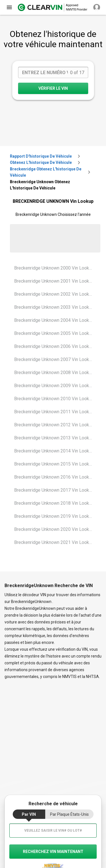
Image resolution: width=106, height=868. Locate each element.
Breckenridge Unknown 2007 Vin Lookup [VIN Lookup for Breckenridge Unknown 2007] (54, 359)
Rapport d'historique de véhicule (41, 156)
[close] (9, 7)
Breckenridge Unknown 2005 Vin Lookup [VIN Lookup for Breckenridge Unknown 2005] (54, 333)
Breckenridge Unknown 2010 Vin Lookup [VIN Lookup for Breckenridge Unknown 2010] (54, 399)
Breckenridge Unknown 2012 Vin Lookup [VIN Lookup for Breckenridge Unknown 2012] (54, 425)
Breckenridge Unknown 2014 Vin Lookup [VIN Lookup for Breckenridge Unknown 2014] (54, 451)
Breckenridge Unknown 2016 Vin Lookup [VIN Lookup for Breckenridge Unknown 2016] (54, 477)
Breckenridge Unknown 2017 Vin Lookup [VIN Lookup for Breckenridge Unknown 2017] (54, 490)
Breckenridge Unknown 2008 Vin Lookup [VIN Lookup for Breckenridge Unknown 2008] (54, 373)
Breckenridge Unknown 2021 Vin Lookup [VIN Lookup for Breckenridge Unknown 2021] (54, 542)
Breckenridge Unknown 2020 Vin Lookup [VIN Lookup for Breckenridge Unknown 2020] (54, 529)
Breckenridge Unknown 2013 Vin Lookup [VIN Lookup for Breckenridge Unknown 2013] (54, 438)
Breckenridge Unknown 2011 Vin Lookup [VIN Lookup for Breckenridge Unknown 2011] (54, 412)
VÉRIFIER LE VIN (53, 88)
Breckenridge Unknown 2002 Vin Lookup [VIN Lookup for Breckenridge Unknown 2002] (54, 294)
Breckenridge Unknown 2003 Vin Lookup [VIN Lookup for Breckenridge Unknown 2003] (54, 307)
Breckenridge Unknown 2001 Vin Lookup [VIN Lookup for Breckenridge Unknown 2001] (54, 281)
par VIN (29, 814)
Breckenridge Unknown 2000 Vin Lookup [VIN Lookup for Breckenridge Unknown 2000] (54, 268)
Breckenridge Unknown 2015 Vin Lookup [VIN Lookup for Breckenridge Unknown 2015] (54, 464)
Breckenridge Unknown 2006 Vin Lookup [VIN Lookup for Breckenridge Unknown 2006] (54, 346)
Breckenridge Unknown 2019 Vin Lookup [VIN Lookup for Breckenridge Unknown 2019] (54, 516)
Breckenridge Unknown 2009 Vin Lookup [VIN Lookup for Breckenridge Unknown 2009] (54, 386)
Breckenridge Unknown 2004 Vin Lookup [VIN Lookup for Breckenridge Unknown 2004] (54, 320)
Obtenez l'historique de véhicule (41, 162)
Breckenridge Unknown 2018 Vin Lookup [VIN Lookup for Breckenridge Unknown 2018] (54, 503)
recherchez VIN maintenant (53, 852)
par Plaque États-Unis (69, 814)
